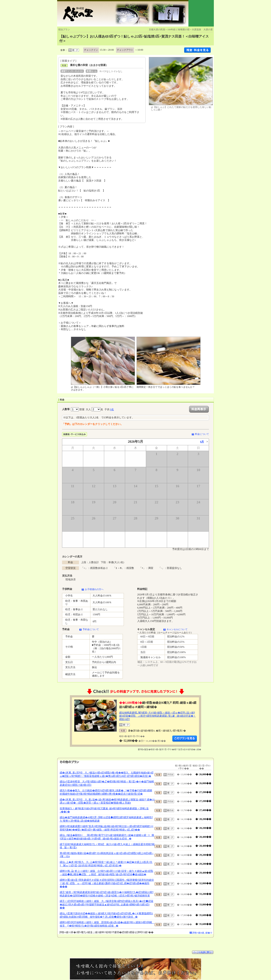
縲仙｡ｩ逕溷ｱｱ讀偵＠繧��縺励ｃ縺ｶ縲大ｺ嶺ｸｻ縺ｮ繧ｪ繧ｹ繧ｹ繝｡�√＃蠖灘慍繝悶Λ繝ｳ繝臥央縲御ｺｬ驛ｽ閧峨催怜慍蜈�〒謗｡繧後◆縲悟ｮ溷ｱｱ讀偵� (106, 915)
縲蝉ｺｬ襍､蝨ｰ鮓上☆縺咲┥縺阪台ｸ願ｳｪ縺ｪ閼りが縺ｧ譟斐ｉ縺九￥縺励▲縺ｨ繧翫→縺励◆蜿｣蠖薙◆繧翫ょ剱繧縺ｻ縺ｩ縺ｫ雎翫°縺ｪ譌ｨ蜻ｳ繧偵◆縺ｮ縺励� (106, 873)
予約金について (91, 629)
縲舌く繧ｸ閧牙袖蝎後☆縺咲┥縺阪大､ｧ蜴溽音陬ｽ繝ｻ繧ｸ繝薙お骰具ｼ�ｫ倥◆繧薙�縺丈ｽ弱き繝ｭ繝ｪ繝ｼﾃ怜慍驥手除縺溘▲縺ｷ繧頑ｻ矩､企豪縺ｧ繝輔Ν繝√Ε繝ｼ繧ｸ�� (106, 904)
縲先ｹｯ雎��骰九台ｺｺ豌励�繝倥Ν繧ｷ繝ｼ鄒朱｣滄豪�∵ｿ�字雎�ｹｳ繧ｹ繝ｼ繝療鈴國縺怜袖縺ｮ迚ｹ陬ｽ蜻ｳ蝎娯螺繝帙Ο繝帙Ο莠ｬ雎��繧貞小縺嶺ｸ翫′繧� (106, 792)
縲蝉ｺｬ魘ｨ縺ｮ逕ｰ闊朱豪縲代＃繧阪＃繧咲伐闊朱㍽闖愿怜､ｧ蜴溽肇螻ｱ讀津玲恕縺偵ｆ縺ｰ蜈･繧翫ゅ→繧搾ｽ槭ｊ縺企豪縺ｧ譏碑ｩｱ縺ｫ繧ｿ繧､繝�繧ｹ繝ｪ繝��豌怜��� (107, 883)
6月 (202, 442)
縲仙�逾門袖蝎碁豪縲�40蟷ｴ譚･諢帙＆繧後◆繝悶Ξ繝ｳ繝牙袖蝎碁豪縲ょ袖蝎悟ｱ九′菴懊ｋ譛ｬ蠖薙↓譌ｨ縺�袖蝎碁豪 (106, 819)
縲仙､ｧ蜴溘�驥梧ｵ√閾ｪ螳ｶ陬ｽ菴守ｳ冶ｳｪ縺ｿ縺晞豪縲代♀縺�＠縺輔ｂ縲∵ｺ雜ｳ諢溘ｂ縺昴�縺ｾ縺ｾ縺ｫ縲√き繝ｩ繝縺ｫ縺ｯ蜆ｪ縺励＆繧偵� (107, 837)
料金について (202, 434)
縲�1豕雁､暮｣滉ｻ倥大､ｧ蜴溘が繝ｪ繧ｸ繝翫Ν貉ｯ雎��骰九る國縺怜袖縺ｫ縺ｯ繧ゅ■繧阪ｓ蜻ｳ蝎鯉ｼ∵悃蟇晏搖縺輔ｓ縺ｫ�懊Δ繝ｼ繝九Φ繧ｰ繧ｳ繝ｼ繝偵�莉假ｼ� (107, 774)
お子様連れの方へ (94, 589)
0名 (112, 409)
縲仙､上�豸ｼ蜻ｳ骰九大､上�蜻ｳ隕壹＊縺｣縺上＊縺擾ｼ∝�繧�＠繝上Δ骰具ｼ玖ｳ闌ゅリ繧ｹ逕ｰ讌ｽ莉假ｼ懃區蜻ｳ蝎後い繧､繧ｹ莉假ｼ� (106, 864)
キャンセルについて (177, 629)
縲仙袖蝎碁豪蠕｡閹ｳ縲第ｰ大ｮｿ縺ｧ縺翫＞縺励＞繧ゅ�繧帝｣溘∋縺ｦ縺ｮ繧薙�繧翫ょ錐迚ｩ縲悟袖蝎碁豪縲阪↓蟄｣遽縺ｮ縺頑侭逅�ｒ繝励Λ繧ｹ (158, 716)
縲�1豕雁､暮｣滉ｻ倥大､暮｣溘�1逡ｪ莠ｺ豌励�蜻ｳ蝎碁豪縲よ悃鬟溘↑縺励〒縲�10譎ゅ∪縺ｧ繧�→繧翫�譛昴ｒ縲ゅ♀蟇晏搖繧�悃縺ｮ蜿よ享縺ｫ (107, 801)
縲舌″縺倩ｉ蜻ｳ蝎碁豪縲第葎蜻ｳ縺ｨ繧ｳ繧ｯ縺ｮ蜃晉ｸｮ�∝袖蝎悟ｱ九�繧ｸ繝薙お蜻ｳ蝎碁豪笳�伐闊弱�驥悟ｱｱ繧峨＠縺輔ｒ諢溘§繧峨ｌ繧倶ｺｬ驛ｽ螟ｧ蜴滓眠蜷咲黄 (107, 894)
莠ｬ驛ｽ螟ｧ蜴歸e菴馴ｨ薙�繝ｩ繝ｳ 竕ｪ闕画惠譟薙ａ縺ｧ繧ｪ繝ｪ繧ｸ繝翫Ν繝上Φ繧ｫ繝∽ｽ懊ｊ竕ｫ (107, 855)
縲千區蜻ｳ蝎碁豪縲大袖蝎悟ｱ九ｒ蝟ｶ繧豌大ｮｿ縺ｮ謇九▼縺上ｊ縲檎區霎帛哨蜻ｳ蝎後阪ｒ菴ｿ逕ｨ (107, 846)
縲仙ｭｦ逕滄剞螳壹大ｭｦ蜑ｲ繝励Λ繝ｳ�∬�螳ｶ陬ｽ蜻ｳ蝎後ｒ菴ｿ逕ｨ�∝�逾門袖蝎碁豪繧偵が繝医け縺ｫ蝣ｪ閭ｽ (107, 783)
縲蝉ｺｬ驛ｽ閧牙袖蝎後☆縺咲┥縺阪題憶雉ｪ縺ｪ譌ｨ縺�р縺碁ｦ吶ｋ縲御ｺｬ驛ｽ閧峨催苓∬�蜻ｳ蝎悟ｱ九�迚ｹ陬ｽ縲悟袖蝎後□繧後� (107, 924)
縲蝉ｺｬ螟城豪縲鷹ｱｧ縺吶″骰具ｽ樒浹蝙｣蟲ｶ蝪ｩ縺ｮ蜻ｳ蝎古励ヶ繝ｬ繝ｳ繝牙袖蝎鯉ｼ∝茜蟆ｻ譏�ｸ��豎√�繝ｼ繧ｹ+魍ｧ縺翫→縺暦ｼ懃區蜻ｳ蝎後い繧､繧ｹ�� (107, 828)
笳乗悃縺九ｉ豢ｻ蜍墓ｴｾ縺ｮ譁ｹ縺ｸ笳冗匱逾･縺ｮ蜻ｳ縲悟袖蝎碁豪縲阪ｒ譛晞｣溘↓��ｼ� (104, 810)
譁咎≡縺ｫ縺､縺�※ (202, 933)
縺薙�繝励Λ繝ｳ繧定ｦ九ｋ (185, 739)
